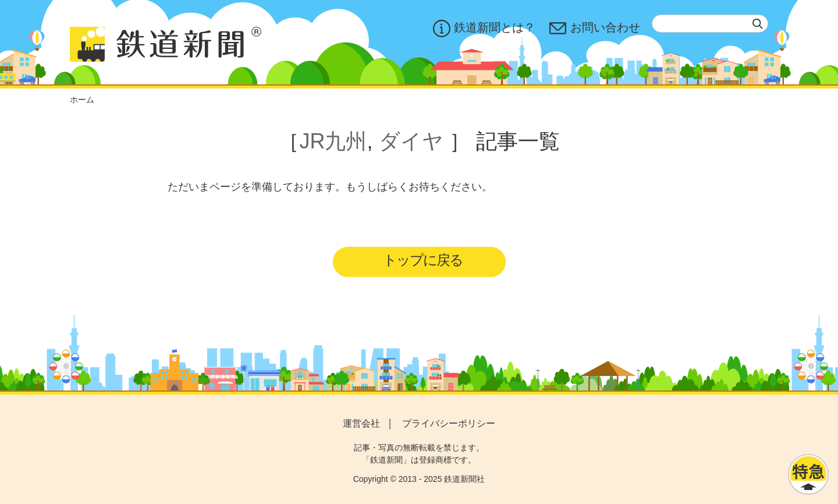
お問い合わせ (595, 29)
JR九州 (333, 141)
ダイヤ (411, 141)
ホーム (82, 100)
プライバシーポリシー (449, 423)
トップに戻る (423, 260)
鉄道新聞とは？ (484, 29)
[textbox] (710, 24)
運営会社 (361, 423)
